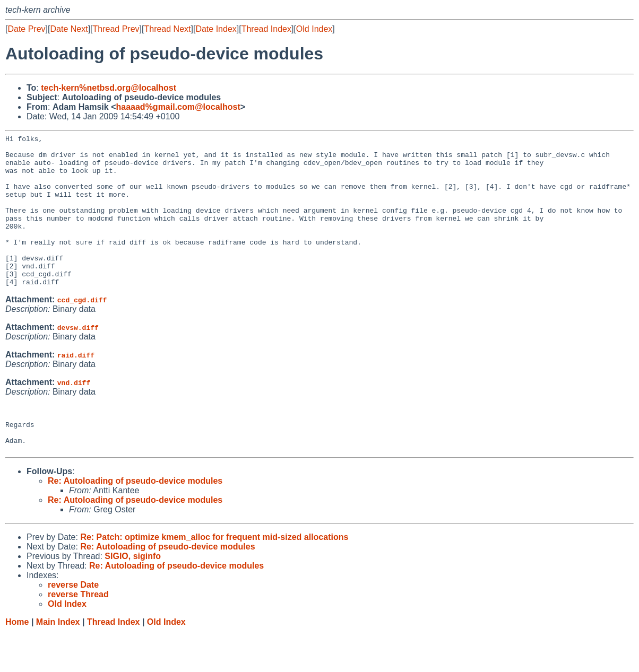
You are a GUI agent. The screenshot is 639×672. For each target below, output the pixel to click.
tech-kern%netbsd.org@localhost (109, 88)
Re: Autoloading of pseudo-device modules (135, 521)
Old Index (314, 29)
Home (17, 662)
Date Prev (26, 29)
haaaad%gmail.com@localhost (178, 107)
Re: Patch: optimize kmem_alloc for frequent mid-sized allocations (214, 577)
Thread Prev (116, 29)
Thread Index (266, 29)
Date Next (69, 29)
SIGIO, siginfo (133, 596)
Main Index (58, 662)
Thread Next (167, 29)
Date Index (216, 29)
